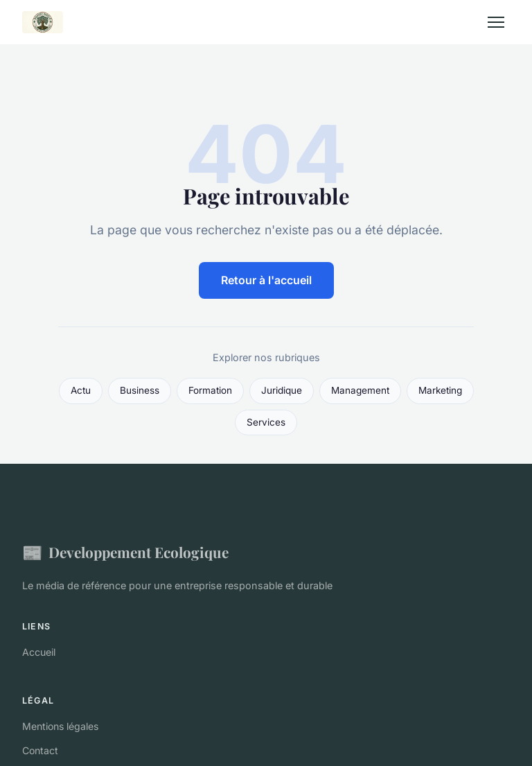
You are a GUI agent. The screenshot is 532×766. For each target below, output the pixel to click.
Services (266, 422)
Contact (40, 750)
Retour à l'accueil (266, 280)
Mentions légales (60, 726)
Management (360, 390)
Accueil (39, 652)
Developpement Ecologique (125, 552)
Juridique (282, 390)
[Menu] (496, 22)
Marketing (440, 390)
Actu (81, 390)
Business (140, 390)
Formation (210, 390)
